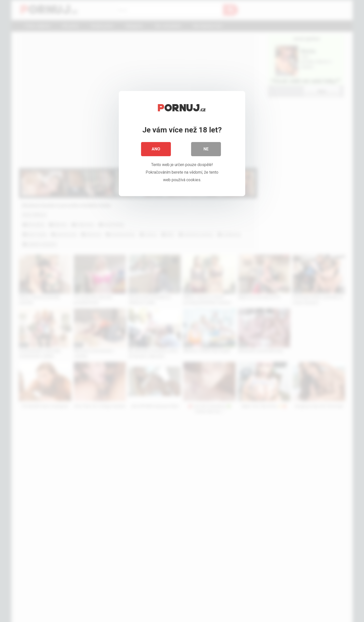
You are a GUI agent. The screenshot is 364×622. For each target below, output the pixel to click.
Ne (206, 149)
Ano (156, 149)
